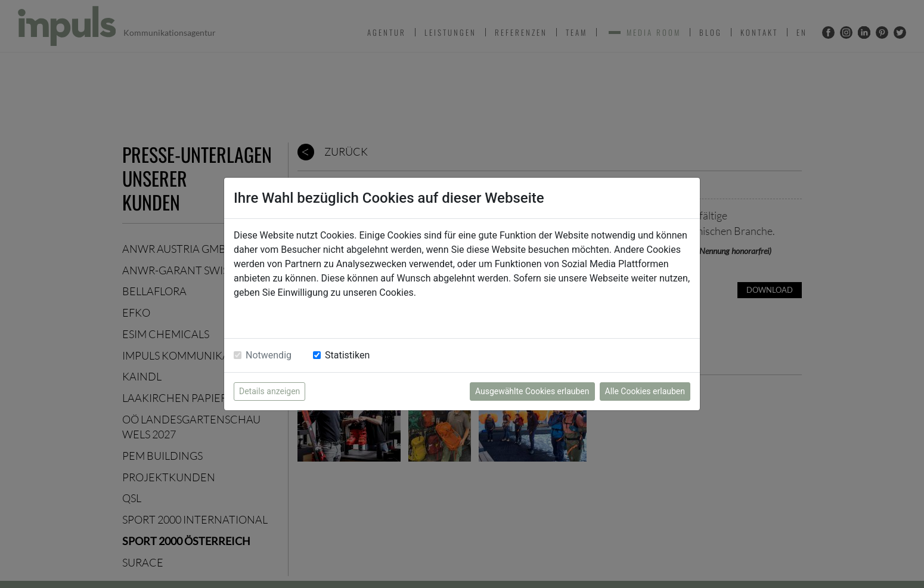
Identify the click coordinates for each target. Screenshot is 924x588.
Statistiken (347, 355)
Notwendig (269, 355)
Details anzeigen (269, 391)
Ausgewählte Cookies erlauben (532, 391)
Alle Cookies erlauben (645, 391)
